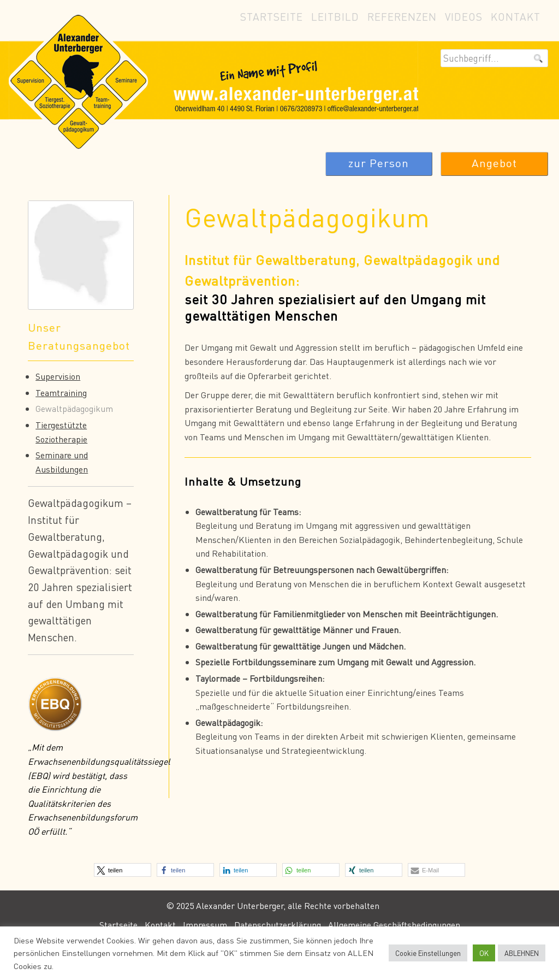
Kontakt (516, 17)
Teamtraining (61, 392)
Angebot (494, 163)
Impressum (205, 925)
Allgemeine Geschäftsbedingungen (394, 925)
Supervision (58, 376)
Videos (464, 17)
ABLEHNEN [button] (522, 953)
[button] (123, 870)
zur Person (379, 163)
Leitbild (335, 17)
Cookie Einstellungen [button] (428, 953)
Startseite (272, 17)
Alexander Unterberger (279, 81)
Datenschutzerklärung (278, 925)
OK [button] (484, 953)
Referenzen (402, 17)
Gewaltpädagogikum (74, 408)
